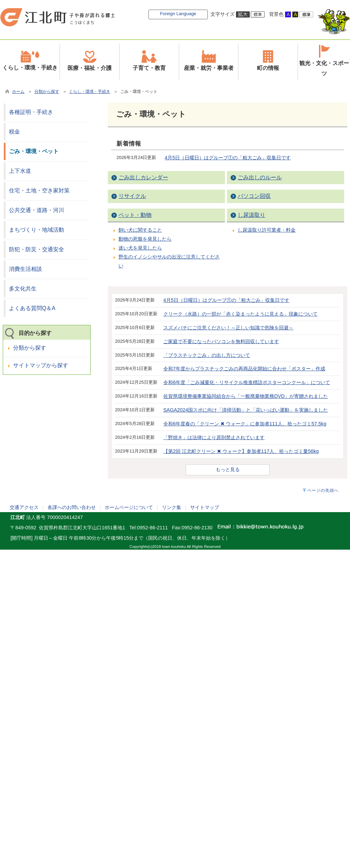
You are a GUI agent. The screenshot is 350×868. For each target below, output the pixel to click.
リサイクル (132, 196)
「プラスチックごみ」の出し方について (207, 355)
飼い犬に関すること (140, 230)
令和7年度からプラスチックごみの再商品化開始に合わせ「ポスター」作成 (244, 369)
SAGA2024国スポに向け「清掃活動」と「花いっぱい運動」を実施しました (246, 410)
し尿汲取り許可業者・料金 (267, 230)
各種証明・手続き (31, 112)
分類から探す (47, 92)
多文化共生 (23, 289)
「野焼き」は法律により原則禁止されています (214, 437)
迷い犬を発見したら (140, 248)
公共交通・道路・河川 (37, 210)
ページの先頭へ (323, 490)
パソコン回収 (254, 196)
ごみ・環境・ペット (34, 151)
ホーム (18, 92)
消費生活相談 (25, 269)
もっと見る (228, 469)
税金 (14, 132)
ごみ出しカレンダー (143, 177)
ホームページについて (129, 507)
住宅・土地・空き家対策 (39, 190)
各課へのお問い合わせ (72, 507)
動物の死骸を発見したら (145, 239)
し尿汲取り (251, 215)
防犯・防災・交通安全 (37, 249)
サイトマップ (205, 507)
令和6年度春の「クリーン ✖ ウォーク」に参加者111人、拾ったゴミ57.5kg (245, 424)
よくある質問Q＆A (32, 308)
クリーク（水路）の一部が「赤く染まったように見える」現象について (240, 314)
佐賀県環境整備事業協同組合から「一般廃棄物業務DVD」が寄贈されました (246, 396)
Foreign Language (178, 14)
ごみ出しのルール (260, 177)
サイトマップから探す (41, 365)
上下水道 (20, 171)
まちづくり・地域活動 (37, 230)
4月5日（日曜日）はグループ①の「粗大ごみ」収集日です (228, 158)
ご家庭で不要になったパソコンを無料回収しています (221, 341)
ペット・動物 (135, 215)
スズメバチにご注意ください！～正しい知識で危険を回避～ (228, 328)
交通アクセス (24, 507)
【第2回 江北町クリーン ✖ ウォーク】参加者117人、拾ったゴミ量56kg (241, 451)
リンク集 (172, 507)
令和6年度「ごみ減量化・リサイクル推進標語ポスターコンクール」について (247, 382)
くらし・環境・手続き (90, 92)
